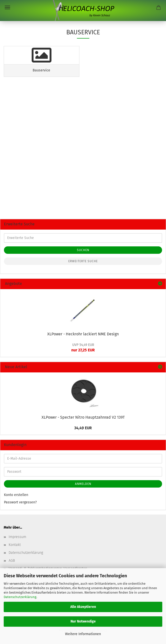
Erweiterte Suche (83, 261)
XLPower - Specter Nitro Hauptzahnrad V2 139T (83, 417)
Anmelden (83, 484)
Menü (7, 7)
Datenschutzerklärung (20, 597)
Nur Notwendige (83, 621)
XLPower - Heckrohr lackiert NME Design (83, 334)
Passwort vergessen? (20, 502)
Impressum (17, 537)
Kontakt (15, 545)
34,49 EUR (83, 428)
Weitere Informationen (83, 634)
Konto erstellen (16, 495)
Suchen (83, 250)
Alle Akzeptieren (83, 607)
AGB (12, 561)
